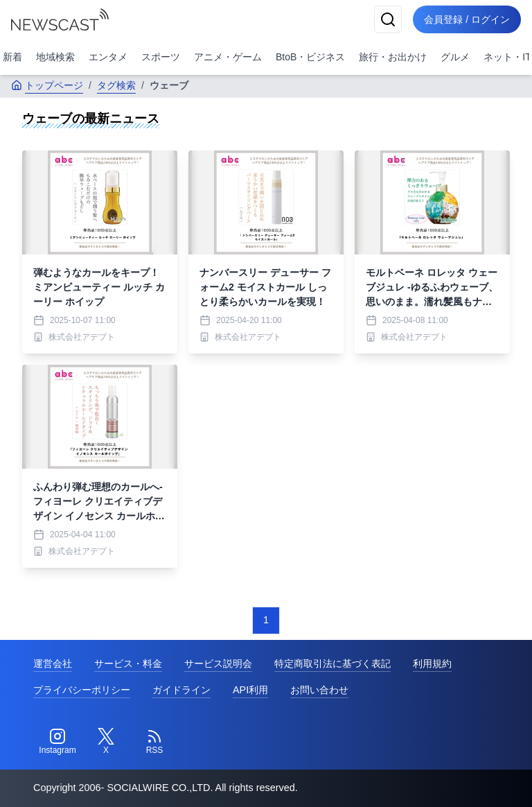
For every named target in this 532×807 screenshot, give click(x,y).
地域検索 (55, 57)
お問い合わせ (319, 690)
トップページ (47, 85)
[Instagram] (57, 742)
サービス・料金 (128, 663)
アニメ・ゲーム (228, 57)
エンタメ (108, 57)
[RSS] (154, 742)
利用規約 (432, 663)
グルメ (455, 57)
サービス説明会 (218, 663)
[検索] (388, 19)
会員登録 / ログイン (467, 19)
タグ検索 (116, 85)
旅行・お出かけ (393, 57)
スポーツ (161, 57)
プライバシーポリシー (82, 690)
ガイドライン (181, 690)
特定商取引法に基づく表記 (332, 663)
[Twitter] (106, 742)
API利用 (250, 690)
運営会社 (53, 663)
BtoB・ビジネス (310, 57)
